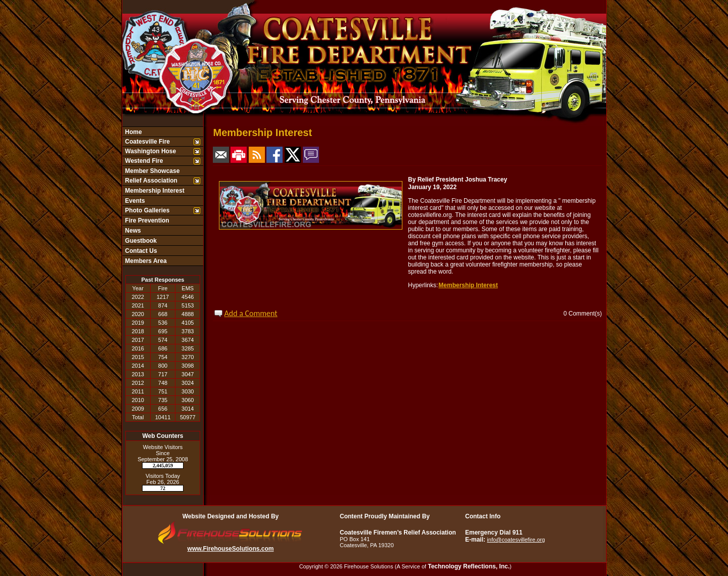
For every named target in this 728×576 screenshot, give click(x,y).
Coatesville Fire (147, 142)
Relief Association (150, 181)
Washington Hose (150, 151)
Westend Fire (143, 161)
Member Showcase (151, 171)
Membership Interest (154, 191)
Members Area (145, 261)
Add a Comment (251, 313)
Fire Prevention (146, 220)
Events (134, 201)
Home (133, 132)
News (132, 231)
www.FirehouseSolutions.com (231, 549)
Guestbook (140, 241)
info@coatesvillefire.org (516, 540)
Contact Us (140, 251)
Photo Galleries (146, 210)
